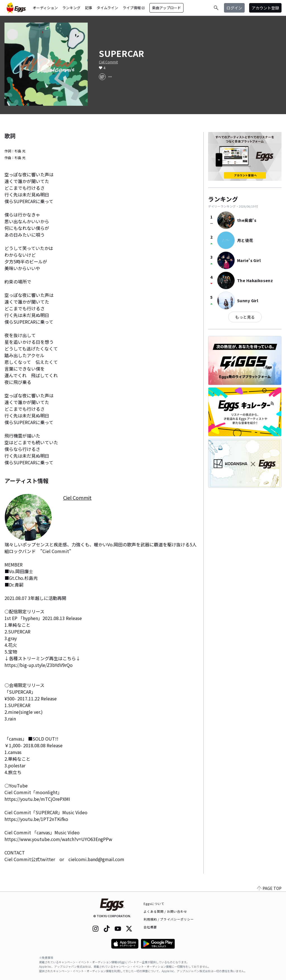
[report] (110, 77)
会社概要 (150, 927)
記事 (89, 8)
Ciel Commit (108, 62)
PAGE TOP (269, 888)
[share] (102, 77)
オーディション (45, 8)
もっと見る (245, 317)
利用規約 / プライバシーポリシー (169, 919)
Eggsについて (154, 904)
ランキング (71, 8)
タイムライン (107, 8)
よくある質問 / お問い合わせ (165, 911)
